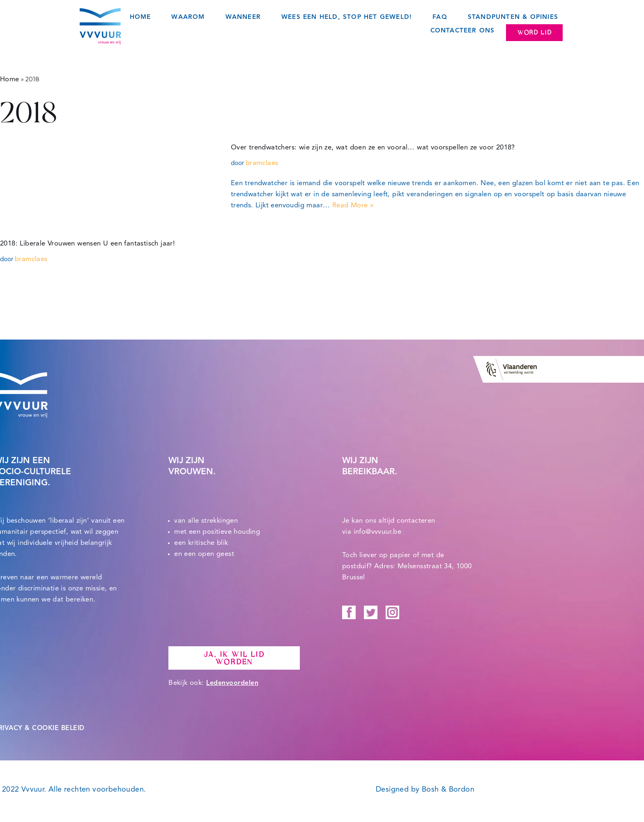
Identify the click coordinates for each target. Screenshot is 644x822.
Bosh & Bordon (448, 790)
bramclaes (262, 163)
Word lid (534, 32)
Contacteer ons (463, 31)
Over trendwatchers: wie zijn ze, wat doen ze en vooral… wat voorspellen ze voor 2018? (373, 148)
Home (140, 17)
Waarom (188, 17)
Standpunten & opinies (513, 17)
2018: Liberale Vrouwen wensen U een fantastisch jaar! (87, 244)
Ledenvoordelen (232, 684)
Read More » (353, 205)
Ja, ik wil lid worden (234, 659)
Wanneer (243, 17)
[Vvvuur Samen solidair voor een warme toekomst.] (100, 26)
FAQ (440, 17)
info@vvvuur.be (378, 532)
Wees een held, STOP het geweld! (347, 17)
